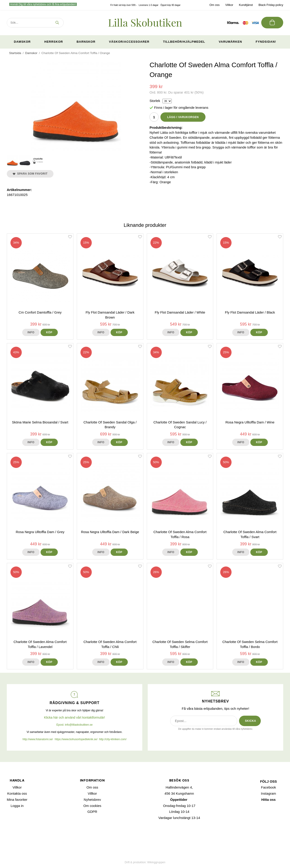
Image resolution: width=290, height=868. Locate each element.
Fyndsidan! (266, 42)
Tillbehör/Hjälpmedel (184, 42)
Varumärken (231, 42)
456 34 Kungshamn (179, 793)
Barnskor (86, 42)
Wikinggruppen (156, 862)
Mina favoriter (17, 800)
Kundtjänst (246, 5)
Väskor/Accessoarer (129, 42)
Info (31, 332)
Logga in (17, 806)
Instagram (269, 793)
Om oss (214, 5)
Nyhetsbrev (92, 800)
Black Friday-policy (271, 5)
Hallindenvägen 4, (179, 787)
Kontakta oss (17, 793)
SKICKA (250, 721)
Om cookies (92, 806)
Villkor (229, 5)
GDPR (92, 812)
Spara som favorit (30, 174)
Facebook (268, 787)
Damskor (22, 42)
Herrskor (54, 42)
